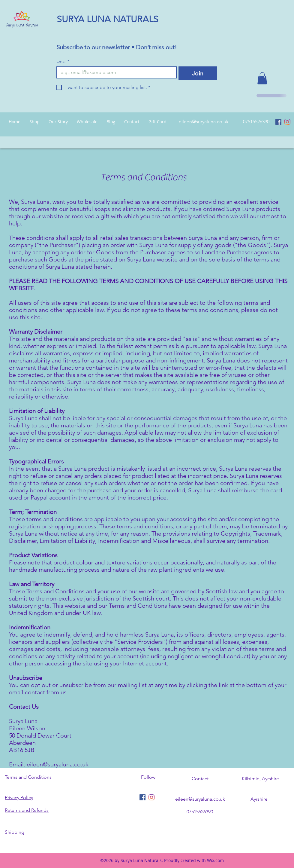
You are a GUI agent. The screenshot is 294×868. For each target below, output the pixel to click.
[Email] (115, 72)
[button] (262, 78)
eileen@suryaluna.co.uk (204, 122)
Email (63, 61)
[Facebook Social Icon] (278, 122)
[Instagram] (287, 122)
